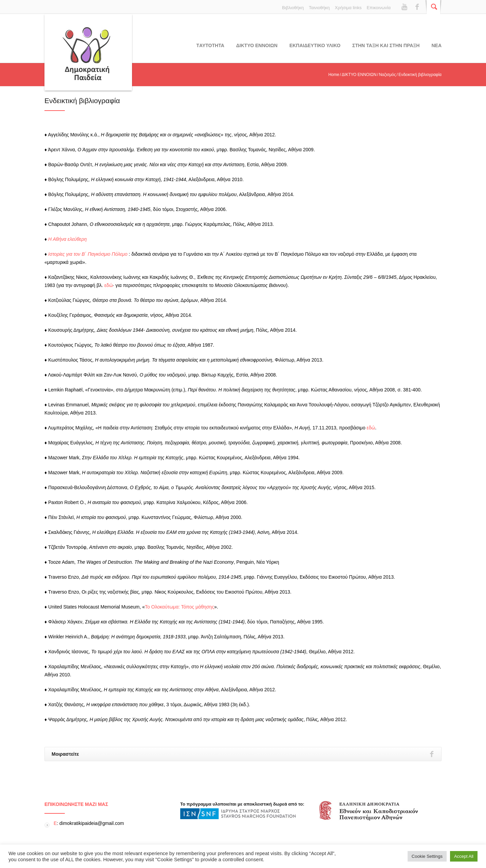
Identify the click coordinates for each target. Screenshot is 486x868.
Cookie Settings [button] (427, 856)
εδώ (108, 285)
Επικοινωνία (379, 8)
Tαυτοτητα (210, 45)
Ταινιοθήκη (319, 8)
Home (334, 75)
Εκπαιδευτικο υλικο (315, 45)
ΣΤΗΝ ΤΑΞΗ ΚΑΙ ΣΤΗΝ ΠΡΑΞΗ (386, 45)
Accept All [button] (464, 856)
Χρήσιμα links (348, 8)
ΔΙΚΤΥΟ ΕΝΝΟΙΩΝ (257, 45)
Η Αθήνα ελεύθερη (68, 239)
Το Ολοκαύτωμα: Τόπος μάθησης (180, 607)
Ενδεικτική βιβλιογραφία (82, 101)
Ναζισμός (387, 75)
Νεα (436, 45)
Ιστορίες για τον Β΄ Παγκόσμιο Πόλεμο (88, 254)
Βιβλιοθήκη (293, 8)
